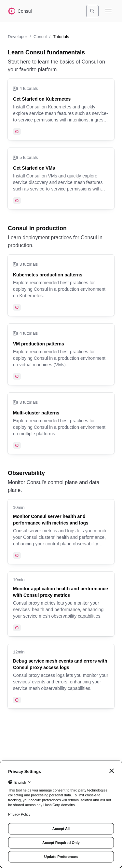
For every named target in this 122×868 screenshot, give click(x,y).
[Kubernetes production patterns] (61, 285)
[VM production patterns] (61, 354)
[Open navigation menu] (108, 11)
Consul (40, 37)
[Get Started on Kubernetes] (61, 109)
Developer (17, 37)
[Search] (92, 11)
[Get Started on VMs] (61, 178)
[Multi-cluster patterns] (61, 423)
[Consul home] (20, 11)
